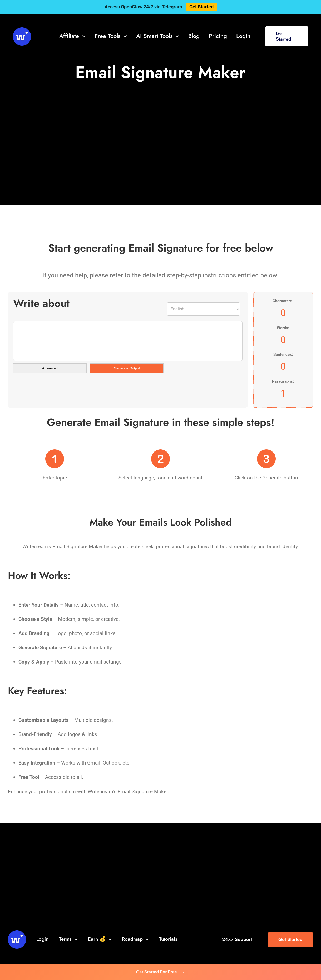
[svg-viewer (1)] (22, 30)
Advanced (50, 368)
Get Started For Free (161, 972)
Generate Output (127, 368)
